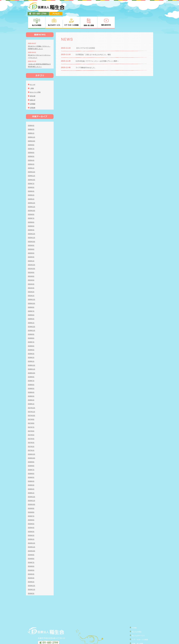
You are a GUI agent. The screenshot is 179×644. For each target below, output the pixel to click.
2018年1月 (32, 391)
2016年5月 (32, 464)
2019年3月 (32, 341)
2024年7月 (32, 171)
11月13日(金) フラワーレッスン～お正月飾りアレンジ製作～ (101, 48)
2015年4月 (32, 515)
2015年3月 (32, 518)
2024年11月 (32, 163)
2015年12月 (32, 484)
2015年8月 (32, 499)
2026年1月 (32, 120)
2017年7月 (32, 414)
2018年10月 (32, 360)
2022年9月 (32, 232)
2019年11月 (32, 317)
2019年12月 (32, 314)
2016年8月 (32, 453)
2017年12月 (32, 395)
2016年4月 (32, 468)
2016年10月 (32, 445)
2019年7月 (32, 329)
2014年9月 (32, 542)
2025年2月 (32, 151)
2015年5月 (32, 511)
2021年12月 (32, 252)
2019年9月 (32, 321)
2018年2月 (32, 387)
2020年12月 (32, 286)
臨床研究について (137, 641)
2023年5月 (32, 213)
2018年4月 (32, 379)
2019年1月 (32, 348)
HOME (132, 615)
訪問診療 (33, 95)
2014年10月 (32, 538)
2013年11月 (32, 576)
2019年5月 (32, 337)
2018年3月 (32, 383)
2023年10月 (32, 198)
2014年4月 (32, 561)
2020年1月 (32, 310)
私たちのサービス (137, 622)
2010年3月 (32, 580)
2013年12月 (32, 573)
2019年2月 (32, 344)
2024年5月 (32, 174)
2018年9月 (32, 364)
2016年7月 (32, 457)
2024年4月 (32, 178)
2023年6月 (32, 209)
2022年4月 (32, 244)
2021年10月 (32, 256)
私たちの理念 (135, 618)
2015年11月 (32, 488)
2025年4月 (32, 147)
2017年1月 (32, 437)
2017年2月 (32, 433)
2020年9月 (32, 294)
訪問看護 (33, 91)
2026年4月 (32, 112)
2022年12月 (32, 221)
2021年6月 (32, 263)
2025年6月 (32, 140)
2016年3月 (32, 472)
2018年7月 (32, 368)
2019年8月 (32, 325)
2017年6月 (32, 418)
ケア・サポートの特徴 (139, 626)
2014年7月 (32, 549)
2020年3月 (32, 306)
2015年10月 (32, 491)
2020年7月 (32, 298)
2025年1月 (32, 155)
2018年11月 (32, 356)
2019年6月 (32, 333)
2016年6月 (32, 461)
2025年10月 (32, 128)
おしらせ (33, 71)
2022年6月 (32, 236)
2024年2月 (32, 182)
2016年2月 (32, 476)
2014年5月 (32, 557)
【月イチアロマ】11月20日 (87, 35)
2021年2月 (32, 279)
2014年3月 (32, 565)
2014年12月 (32, 530)
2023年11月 (32, 194)
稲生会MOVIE (135, 634)
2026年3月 (32, 116)
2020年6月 (32, 302)
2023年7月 (32, 205)
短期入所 (33, 87)
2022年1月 (32, 248)
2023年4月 (32, 217)
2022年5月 (32, 240)
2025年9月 (32, 132)
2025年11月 (32, 124)
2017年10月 (32, 402)
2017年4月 (32, 426)
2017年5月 (32, 422)
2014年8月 (32, 546)
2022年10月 (32, 228)
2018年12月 (32, 352)
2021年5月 (32, 267)
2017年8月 (32, 410)
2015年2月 (32, 522)
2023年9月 (32, 201)
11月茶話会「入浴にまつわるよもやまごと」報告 (96, 41)
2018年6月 (32, 371)
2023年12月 (32, 190)
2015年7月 (32, 503)
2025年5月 (32, 143)
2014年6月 (32, 553)
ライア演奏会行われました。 (88, 54)
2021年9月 (32, 259)
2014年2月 (32, 569)
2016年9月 (32, 449)
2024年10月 (32, 167)
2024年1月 (32, 186)
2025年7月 (32, 136)
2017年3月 (32, 430)
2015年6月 (32, 507)
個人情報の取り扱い (138, 638)
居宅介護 (33, 83)
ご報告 (32, 75)
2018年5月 (32, 375)
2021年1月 (32, 283)
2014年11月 (32, 534)
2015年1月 (32, 526)
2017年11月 (32, 399)
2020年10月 (32, 290)
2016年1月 (32, 480)
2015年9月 (32, 495)
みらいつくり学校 (36, 79)
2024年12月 (32, 159)
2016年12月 (32, 441)
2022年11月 (32, 225)
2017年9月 (32, 406)
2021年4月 (32, 271)
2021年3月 (32, 275)
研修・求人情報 (136, 630)
